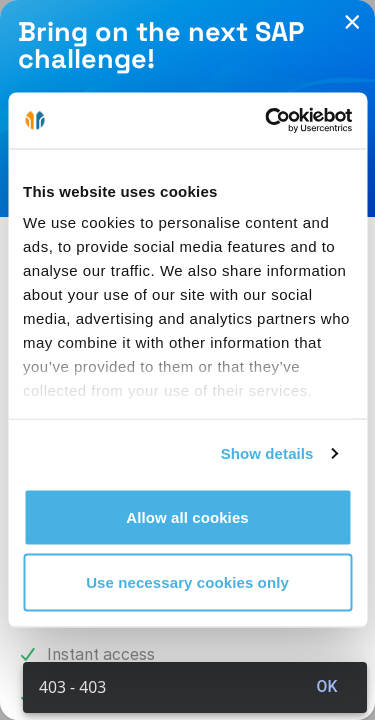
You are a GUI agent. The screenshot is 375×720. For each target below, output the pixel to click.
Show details (267, 453)
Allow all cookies (187, 516)
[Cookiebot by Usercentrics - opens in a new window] (267, 121)
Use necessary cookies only (187, 582)
